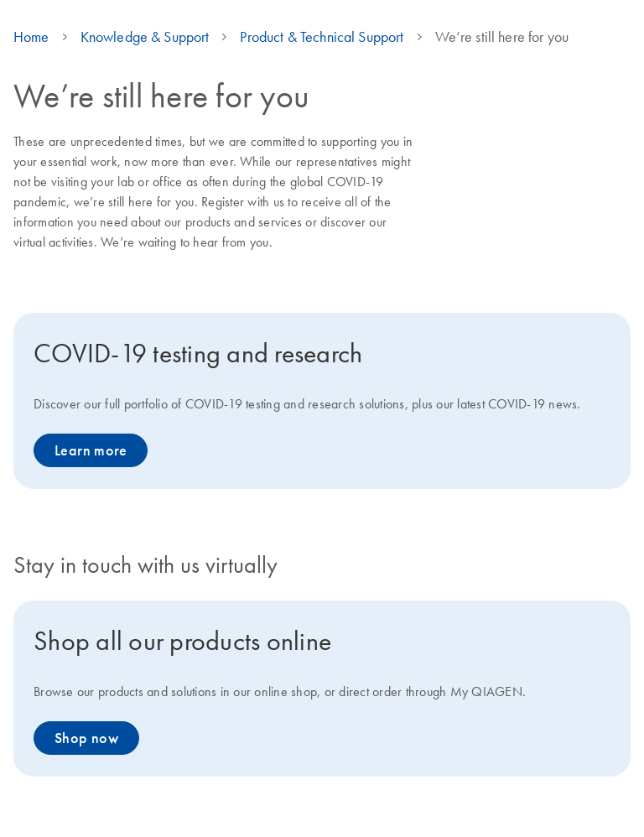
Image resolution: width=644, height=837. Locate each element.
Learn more (91, 450)
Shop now (86, 738)
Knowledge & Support (145, 37)
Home (31, 37)
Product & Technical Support (322, 37)
